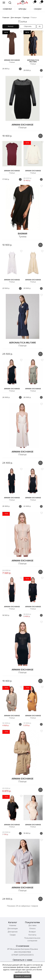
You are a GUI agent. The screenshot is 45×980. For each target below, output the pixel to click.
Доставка (32, 925)
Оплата (32, 929)
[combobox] (40, 26)
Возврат (32, 932)
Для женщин (13, 929)
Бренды (22, 9)
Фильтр (11, 26)
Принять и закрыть (22, 976)
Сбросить (28, 26)
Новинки (7, 9)
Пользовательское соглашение (32, 939)
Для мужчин (13, 932)
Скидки (38, 9)
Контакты (32, 935)
